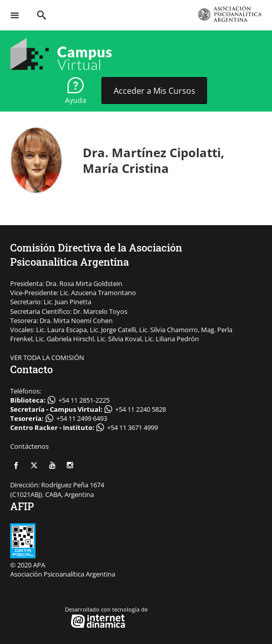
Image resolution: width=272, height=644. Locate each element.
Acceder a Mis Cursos (155, 91)
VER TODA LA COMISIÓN (47, 357)
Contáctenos (29, 446)
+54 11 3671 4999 (132, 427)
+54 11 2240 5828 (141, 409)
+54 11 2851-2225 (84, 400)
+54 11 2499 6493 (82, 418)
